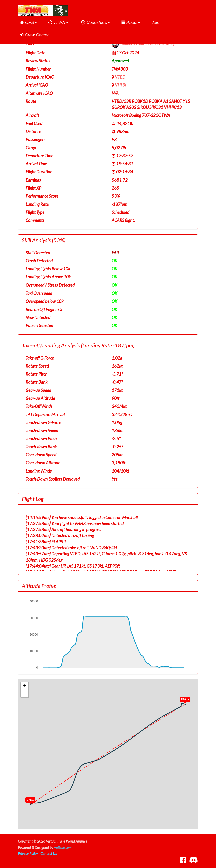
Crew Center (34, 35)
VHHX (121, 85)
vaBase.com (63, 848)
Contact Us (49, 854)
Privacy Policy (28, 854)
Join (156, 22)
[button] (28, 23)
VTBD (120, 77)
